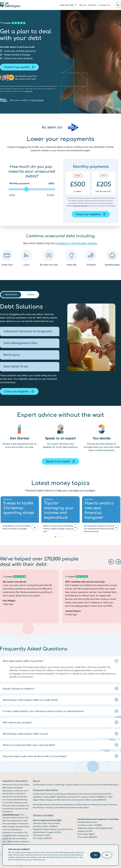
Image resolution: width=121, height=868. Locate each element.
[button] (76, 5)
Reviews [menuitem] (93, 5)
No (107, 855)
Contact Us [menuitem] (104, 5)
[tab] (11, 295)
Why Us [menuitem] (83, 5)
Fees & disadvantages (80, 206)
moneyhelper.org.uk (11, 815)
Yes (95, 855)
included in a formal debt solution (76, 243)
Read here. (29, 91)
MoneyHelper (37, 100)
